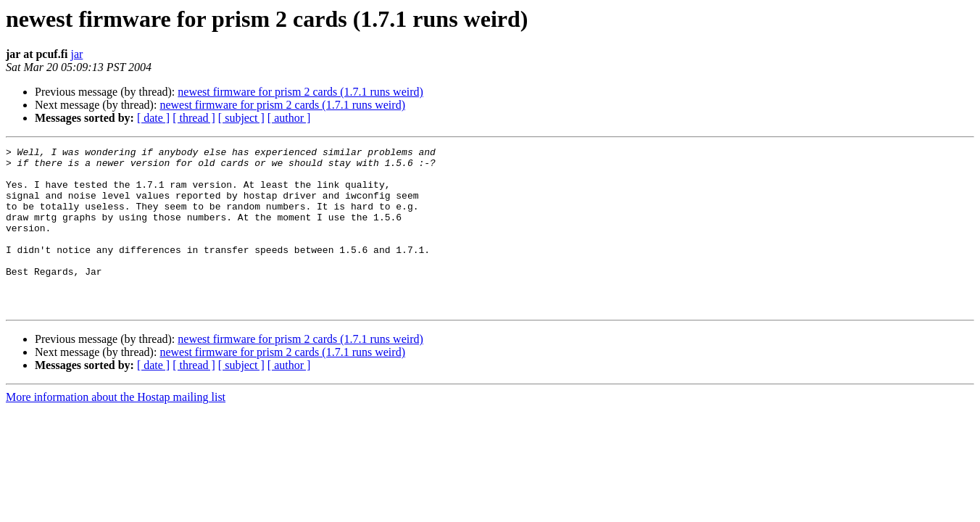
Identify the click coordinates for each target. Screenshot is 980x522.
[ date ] (153, 118)
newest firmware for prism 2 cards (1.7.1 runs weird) (300, 92)
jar (76, 54)
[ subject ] (241, 118)
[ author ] (289, 118)
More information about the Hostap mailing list (116, 430)
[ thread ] (194, 118)
